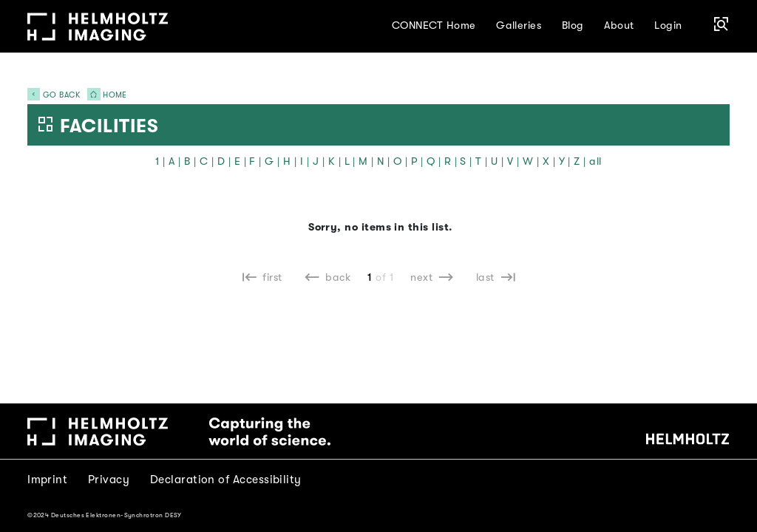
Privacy (109, 480)
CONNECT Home (434, 25)
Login (668, 25)
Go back (54, 95)
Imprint (47, 480)
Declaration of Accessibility (226, 480)
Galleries (519, 25)
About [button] (619, 25)
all (595, 161)
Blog (573, 25)
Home (104, 95)
